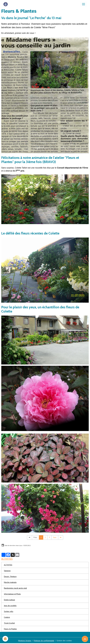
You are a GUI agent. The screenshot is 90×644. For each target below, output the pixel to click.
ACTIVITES (8, 565)
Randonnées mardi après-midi (15, 588)
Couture (7, 617)
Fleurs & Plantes (10, 629)
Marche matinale (10, 582)
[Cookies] (5, 639)
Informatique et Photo (12, 594)
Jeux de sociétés (10, 606)
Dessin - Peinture (10, 576)
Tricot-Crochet (9, 623)
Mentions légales (25, 641)
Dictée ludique (9, 600)
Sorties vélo (9, 611)
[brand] (6, 4)
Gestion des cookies (64, 641)
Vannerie (7, 571)
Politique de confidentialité (44, 641)
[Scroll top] (85, 639)
